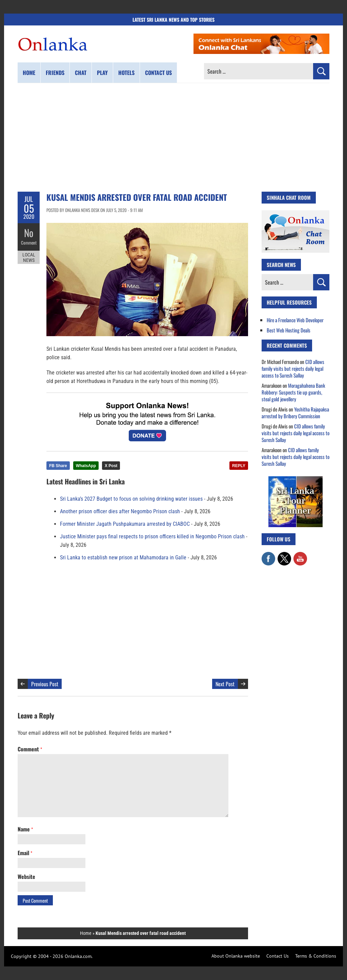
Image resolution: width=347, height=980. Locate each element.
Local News (29, 257)
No (29, 233)
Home (29, 73)
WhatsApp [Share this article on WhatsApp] (86, 466)
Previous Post (45, 684)
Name (25, 829)
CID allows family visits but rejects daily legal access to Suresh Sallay (293, 368)
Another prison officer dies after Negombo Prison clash (120, 511)
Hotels (126, 73)
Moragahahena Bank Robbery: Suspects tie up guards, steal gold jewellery (293, 392)
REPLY (239, 466)
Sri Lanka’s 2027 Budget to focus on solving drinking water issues (131, 499)
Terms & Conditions (316, 956)
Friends (55, 73)
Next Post (225, 684)
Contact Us (278, 956)
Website (26, 877)
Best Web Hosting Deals (289, 330)
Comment (29, 243)
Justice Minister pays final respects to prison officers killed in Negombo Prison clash (152, 536)
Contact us (158, 73)
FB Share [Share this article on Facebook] (58, 466)
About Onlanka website (236, 956)
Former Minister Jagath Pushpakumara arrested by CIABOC (125, 524)
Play (102, 73)
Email (25, 853)
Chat (81, 73)
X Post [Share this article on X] (111, 466)
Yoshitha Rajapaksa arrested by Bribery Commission (295, 412)
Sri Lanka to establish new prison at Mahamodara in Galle (123, 558)
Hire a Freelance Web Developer (295, 320)
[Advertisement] (173, 137)
